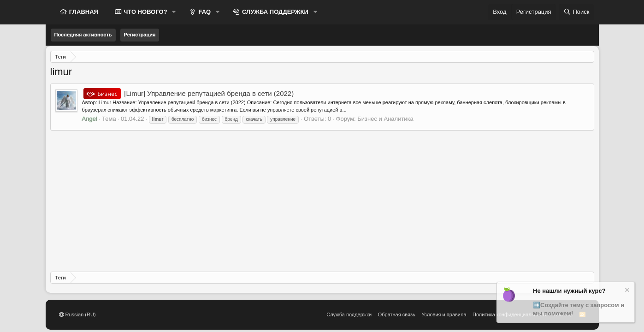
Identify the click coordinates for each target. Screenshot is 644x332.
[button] (174, 12)
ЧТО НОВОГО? (145, 12)
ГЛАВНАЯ (83, 12)
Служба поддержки (349, 314)
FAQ (204, 12)
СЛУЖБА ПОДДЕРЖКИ (274, 12)
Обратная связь (397, 314)
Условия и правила (444, 314)
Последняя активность (83, 35)
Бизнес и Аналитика (385, 119)
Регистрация (140, 35)
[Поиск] (576, 12)
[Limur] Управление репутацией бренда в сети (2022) (189, 93)
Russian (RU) (77, 314)
